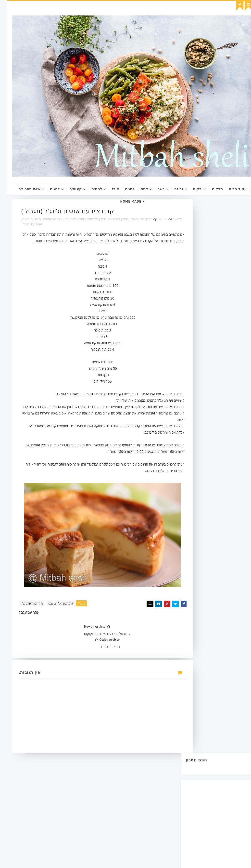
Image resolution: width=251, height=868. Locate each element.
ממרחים (186, 408)
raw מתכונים (22, 189)
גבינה (172, 189)
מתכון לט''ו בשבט (114, 221)
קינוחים (69, 189)
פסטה (123, 189)
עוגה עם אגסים (26, 221)
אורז (108, 189)
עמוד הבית (231, 189)
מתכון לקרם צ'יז (91, 221)
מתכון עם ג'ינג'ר (48, 221)
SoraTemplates (131, 859)
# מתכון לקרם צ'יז (26, 612)
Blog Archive (225, 523)
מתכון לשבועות (69, 221)
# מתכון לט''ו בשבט (54, 612)
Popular (194, 523)
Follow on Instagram (211, 463)
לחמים (90, 189)
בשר (154, 189)
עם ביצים (206, 417)
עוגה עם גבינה (47, 226)
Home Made (124, 201)
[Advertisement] (222, 303)
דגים (137, 189)
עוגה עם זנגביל (26, 226)
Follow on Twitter (211, 453)
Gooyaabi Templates (180, 859)
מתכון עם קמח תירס (208, 408)
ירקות (191, 189)
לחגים (48, 189)
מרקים (210, 189)
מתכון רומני (188, 417)
